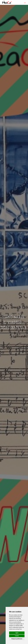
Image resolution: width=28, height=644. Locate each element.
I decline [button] (17, 636)
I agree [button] (17, 633)
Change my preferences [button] (17, 639)
